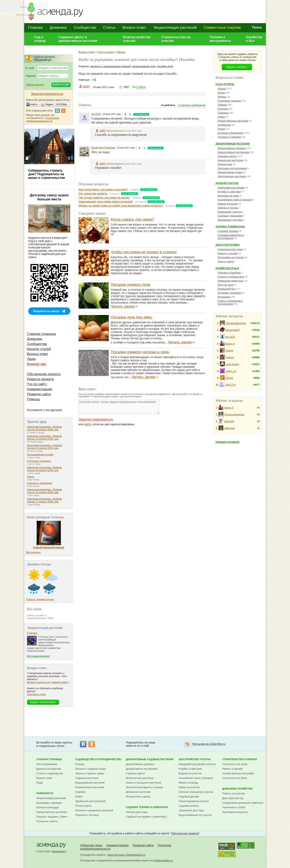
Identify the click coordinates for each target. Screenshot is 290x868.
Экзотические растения (232, 176)
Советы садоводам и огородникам (230, 302)
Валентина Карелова (103, 148)
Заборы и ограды (228, 208)
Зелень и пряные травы (90, 773)
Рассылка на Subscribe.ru (209, 744)
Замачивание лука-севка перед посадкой (106, 202)
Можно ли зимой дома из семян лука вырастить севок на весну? (121, 206)
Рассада (223, 109)
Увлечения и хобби (234, 807)
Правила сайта (39, 394)
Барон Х (230, 344)
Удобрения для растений (91, 801)
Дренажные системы (230, 220)
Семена (222, 105)
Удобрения (224, 125)
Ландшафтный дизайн (231, 188)
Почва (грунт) (83, 806)
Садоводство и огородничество (98, 759)
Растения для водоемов (232, 168)
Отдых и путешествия (231, 277)
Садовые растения (87, 778)
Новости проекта (40, 379)
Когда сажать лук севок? (132, 219)
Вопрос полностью (38, 682)
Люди (31, 359)
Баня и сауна (225, 261)
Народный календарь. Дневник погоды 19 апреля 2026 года (44, 469)
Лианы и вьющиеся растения (143, 783)
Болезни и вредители (230, 133)
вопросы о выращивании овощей (111, 66)
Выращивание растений (90, 783)
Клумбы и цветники (229, 192)
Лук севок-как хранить (93, 194)
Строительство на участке (176, 39)
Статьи (109, 27)
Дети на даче (225, 285)
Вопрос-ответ (134, 27)
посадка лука (165, 66)
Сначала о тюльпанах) (40, 483)
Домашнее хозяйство (237, 789)
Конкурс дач (37, 364)
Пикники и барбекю (229, 273)
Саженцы (223, 113)
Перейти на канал (46, 311)
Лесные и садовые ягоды (91, 769)
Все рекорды (33, 552)
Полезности (45, 793)
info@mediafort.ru (163, 861)
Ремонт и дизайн (228, 253)
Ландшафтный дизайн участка (197, 764)
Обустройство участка (195, 759)
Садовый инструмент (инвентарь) (146, 817)
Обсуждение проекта (44, 374)
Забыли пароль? (35, 85)
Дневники (58, 27)
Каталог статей (39, 349)
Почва (221, 129)
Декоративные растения (233, 144)
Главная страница (41, 334)
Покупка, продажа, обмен (52, 817)
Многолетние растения (140, 778)
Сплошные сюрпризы (39, 461)
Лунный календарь (48, 807)
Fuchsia (230, 357)
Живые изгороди (228, 204)
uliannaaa (229, 428)
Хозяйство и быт (254, 39)
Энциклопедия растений (175, 27)
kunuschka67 (233, 330)
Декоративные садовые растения (150, 759)
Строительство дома (230, 249)
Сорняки (80, 792)
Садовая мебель (189, 806)
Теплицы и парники (229, 137)
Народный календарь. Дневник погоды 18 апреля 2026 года (44, 491)
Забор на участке (189, 787)
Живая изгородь (188, 783)
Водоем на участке (190, 773)
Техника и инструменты (220, 39)
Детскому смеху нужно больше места (49, 197)
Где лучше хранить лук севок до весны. (104, 198)
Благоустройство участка (137, 39)
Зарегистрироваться (96, 419)
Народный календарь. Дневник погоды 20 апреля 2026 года (44, 428)
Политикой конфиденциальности (42, 119)
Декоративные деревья (232, 148)
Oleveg (229, 378)
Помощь (34, 399)
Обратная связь (91, 845)
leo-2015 (96, 114)
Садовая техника (228, 231)
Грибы (221, 117)
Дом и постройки (227, 245)
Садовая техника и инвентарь (147, 807)
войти (88, 424)
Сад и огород (40, 39)
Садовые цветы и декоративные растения (78, 39)
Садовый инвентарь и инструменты (231, 237)
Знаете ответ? (60, 682)
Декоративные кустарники (233, 152)
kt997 (86, 86)
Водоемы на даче (228, 196)
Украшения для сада (191, 810)
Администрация (40, 389)
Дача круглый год (233, 798)
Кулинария (224, 297)
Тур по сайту (37, 384)
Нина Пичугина (116, 855)
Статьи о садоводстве (50, 773)
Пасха (30, 477)
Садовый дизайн (189, 796)
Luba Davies (232, 364)
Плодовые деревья (229, 101)
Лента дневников (47, 764)
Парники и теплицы (87, 815)
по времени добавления (192, 105)
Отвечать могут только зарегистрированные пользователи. (119, 407)
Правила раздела (227, 442)
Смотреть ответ (36, 694)
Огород (80, 764)
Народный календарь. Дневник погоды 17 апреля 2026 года (44, 500)
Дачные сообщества (49, 769)
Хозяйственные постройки (238, 773)
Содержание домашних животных (243, 803)
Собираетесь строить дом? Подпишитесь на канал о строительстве (47, 174)
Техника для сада (137, 812)
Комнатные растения (230, 160)
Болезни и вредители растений (94, 810)
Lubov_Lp (231, 371)
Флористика (225, 164)
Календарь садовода (49, 803)
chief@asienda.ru (135, 855)
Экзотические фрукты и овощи (144, 787)
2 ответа (141, 87)
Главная (35, 27)
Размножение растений (90, 787)
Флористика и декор (138, 796)
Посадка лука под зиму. (132, 317)
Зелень (222, 97)
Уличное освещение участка (196, 792)
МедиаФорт (59, 852)
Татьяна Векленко (236, 323)
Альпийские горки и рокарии (235, 200)
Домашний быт (227, 289)
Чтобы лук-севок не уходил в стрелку (144, 252)
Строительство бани (235, 778)
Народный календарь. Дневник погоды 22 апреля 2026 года (44, 438)
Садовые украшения (230, 216)
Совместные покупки (222, 27)
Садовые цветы (227, 156)
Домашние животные (230, 281)
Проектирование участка (194, 801)
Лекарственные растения (233, 121)
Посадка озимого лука (130, 285)
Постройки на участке (231, 257)
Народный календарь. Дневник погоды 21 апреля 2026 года (44, 447)
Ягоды (221, 93)
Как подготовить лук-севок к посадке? (103, 189)
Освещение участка (230, 212)
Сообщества (85, 27)
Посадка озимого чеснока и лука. (140, 352)
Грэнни (229, 351)
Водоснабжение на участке (195, 815)
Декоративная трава (230, 172)
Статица (32, 633)
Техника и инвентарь (230, 227)
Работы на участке (234, 793)
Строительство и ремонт (240, 759)
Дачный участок (227, 183)
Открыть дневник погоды (40, 599)
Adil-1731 (231, 385)
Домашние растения (138, 792)
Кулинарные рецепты (235, 812)
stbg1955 (229, 421)
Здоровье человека (229, 293)
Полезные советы (47, 821)
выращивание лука (144, 66)
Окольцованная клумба (40, 455)
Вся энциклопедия (38, 656)
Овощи (121, 52)
